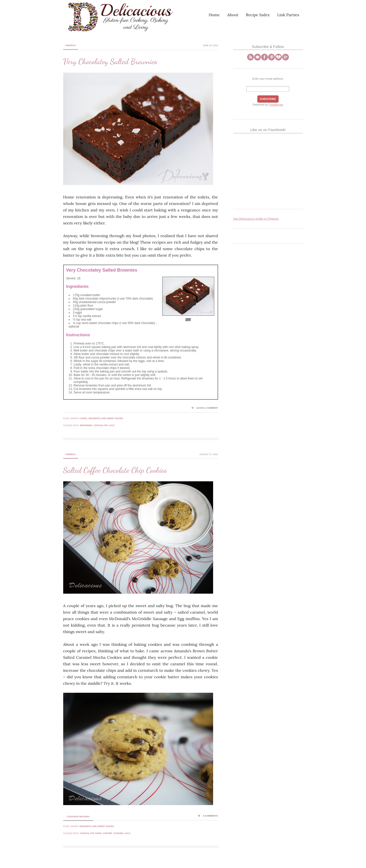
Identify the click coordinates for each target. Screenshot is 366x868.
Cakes (83, 418)
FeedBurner (276, 105)
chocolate (101, 425)
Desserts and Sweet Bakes (106, 418)
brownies (86, 425)
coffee (108, 833)
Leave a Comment (207, 408)
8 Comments (210, 816)
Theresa (71, 45)
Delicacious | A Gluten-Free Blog (107, 17)
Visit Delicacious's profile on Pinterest (256, 219)
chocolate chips (91, 833)
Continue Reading (78, 817)
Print (188, 320)
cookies (118, 833)
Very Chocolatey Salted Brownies (110, 61)
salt (112, 425)
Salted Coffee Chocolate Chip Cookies (115, 470)
